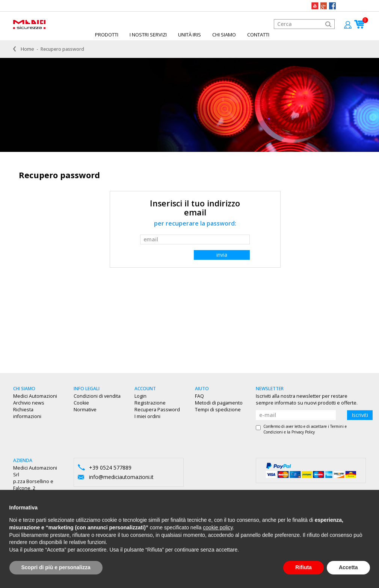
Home (27, 49)
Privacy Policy (303, 432)
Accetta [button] (348, 567)
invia (222, 255)
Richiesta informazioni (27, 413)
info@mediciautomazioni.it (121, 477)
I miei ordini (147, 416)
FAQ (199, 396)
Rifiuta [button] (304, 567)
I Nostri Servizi (148, 35)
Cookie (81, 403)
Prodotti (107, 35)
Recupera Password (157, 410)
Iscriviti (360, 415)
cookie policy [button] (218, 527)
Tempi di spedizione (218, 410)
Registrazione (150, 403)
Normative (85, 410)
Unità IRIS (189, 35)
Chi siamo (224, 35)
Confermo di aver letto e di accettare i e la (301, 429)
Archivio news (29, 403)
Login (140, 396)
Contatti (258, 35)
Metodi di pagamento (219, 403)
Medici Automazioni (35, 396)
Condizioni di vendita (97, 396)
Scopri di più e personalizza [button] (56, 567)
